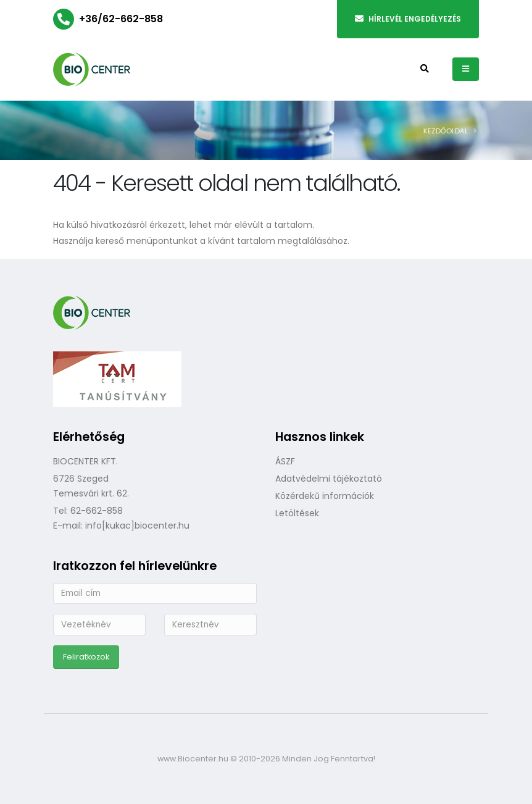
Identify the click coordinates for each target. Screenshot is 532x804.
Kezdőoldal (451, 131)
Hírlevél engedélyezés (408, 19)
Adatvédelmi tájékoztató (329, 479)
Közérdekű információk (325, 496)
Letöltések (297, 513)
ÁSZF (285, 461)
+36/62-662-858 (121, 19)
